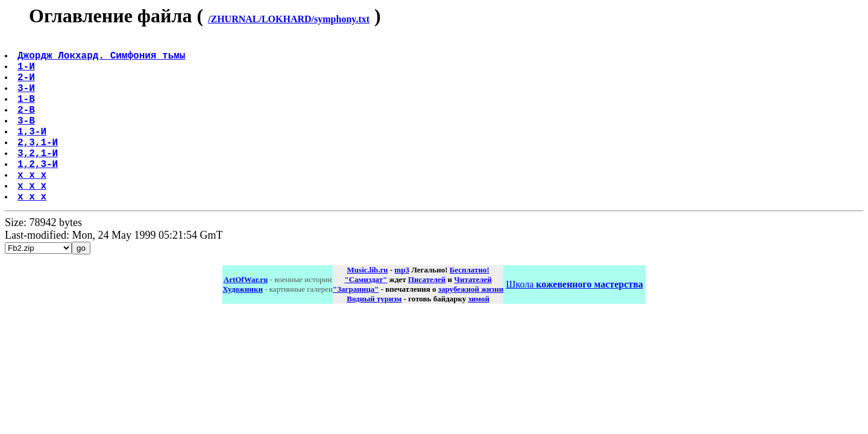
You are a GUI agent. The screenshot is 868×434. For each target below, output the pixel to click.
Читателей (473, 316)
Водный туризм (374, 335)
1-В (27, 113)
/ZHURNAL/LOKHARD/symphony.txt (289, 19)
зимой (479, 335)
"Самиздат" (366, 316)
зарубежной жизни (471, 325)
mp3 (402, 306)
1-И (27, 73)
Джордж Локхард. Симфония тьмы (102, 60)
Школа (574, 320)
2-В (27, 126)
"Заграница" (356, 325)
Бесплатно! (470, 306)
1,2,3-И (39, 192)
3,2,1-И (39, 179)
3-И (27, 99)
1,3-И (33, 153)
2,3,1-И (39, 166)
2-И (27, 86)
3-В (27, 139)
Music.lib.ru (368, 306)
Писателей (427, 316)
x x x (33, 206)
